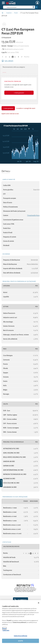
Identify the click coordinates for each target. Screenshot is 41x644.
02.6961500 (20, 600)
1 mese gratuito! (19, 93)
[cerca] (14, 7)
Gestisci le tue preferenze (20, 636)
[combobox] (20, 7)
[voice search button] (33, 7)
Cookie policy (6, 630)
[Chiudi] (39, 603)
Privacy (4, 628)
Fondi (16, 13)
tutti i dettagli (7, 61)
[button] (1, 483)
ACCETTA (21, 641)
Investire (9, 13)
